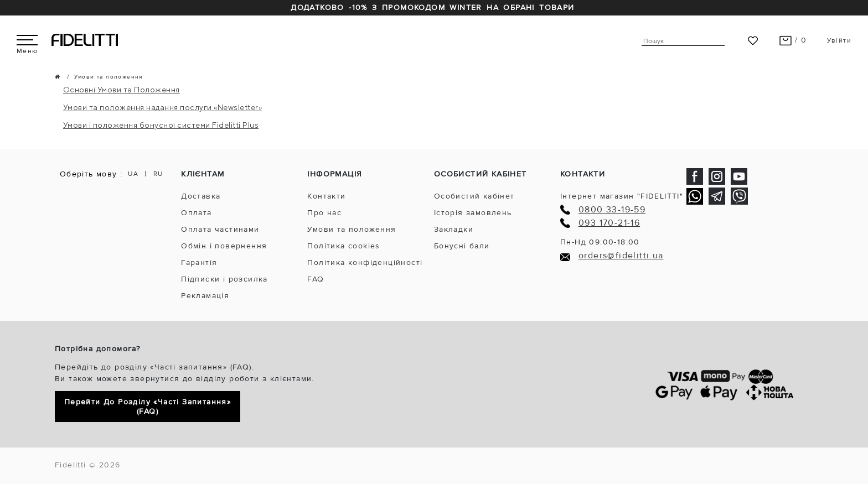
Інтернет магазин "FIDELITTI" (622, 196)
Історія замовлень (473, 213)
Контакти (326, 196)
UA (133, 174)
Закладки (454, 229)
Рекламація (205, 296)
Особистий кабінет (474, 196)
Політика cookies (343, 246)
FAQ (316, 279)
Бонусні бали (462, 246)
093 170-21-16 (609, 223)
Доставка (201, 196)
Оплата (196, 213)
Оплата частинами (220, 229)
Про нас (324, 213)
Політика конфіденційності (365, 262)
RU (158, 174)
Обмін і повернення (224, 246)
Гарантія (199, 262)
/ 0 (793, 40)
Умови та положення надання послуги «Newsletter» (162, 107)
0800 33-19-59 (612, 210)
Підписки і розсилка (224, 279)
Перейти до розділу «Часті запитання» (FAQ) (148, 407)
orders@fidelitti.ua (621, 256)
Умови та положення (352, 229)
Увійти (839, 41)
